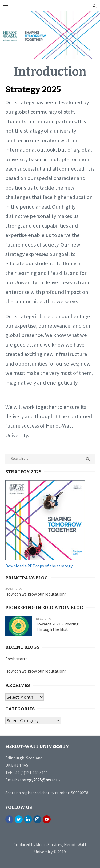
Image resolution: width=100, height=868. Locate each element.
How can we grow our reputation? (36, 594)
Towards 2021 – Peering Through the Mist (57, 627)
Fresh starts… (19, 659)
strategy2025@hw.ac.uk (39, 780)
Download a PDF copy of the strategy (39, 566)
